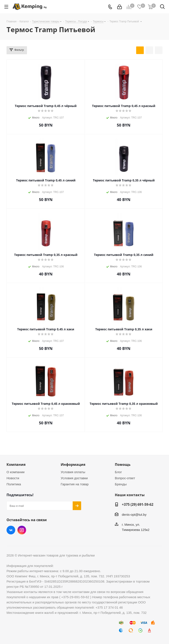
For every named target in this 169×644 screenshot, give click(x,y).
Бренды (121, 484)
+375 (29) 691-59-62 (138, 504)
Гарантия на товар (75, 484)
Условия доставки (74, 478)
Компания (16, 464)
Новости (13, 478)
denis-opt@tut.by (134, 515)
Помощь (123, 464)
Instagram (22, 530)
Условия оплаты (73, 472)
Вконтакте (11, 530)
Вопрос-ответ (125, 478)
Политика (14, 484)
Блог (118, 472)
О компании (16, 472)
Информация (73, 464)
